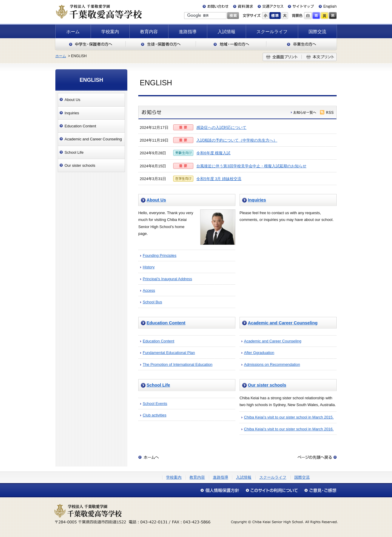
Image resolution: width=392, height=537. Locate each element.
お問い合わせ (217, 6)
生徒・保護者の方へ (161, 44)
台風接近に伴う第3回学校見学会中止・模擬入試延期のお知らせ (251, 166)
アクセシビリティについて (319, 490)
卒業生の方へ (302, 44)
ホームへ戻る (149, 457)
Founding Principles (160, 255)
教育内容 (149, 32)
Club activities (155, 415)
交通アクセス (270, 6)
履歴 (304, 112)
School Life (158, 385)
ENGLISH (91, 80)
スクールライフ (272, 32)
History (149, 267)
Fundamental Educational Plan (169, 353)
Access (149, 290)
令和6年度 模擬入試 (213, 153)
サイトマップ (300, 6)
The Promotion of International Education (177, 364)
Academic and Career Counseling (283, 323)
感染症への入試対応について (221, 128)
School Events (155, 404)
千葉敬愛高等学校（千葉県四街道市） (99, 12)
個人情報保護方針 (221, 490)
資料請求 (243, 6)
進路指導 (188, 32)
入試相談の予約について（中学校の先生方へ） (237, 140)
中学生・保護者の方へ (90, 44)
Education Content (166, 323)
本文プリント (319, 57)
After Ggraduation (259, 353)
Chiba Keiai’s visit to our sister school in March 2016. (289, 429)
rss (327, 112)
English (325, 6)
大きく (285, 16)
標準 (275, 16)
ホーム (73, 32)
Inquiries (257, 200)
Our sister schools (267, 385)
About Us (156, 200)
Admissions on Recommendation (272, 364)
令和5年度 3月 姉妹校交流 (219, 179)
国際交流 (317, 32)
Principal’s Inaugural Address (167, 279)
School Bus (152, 302)
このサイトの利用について (272, 490)
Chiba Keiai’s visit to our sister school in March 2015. (289, 417)
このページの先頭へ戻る (317, 457)
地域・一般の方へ (231, 44)
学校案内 (110, 32)
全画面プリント (282, 57)
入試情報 (226, 32)
